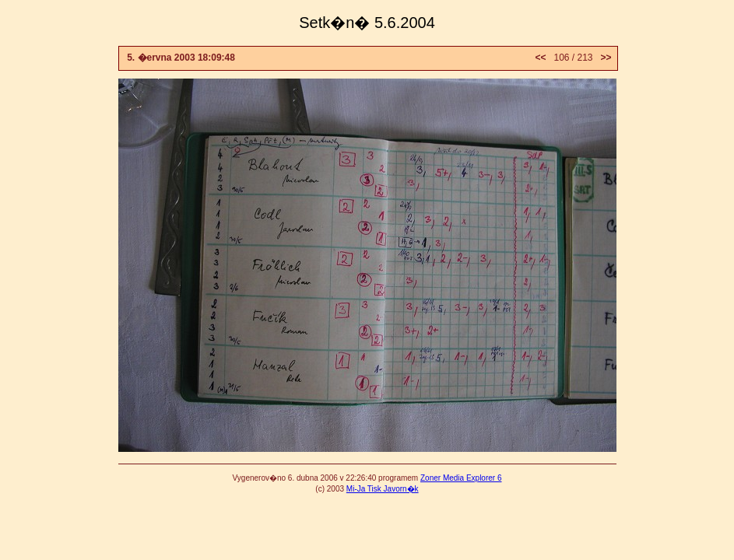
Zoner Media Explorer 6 (461, 478)
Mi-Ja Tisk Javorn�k (383, 489)
